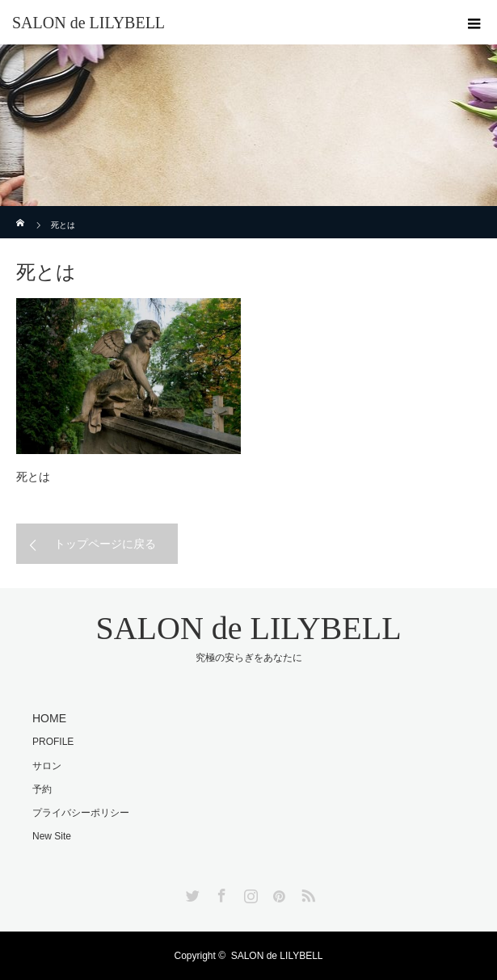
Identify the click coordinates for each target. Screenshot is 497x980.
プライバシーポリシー (81, 813)
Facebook (220, 893)
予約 (42, 789)
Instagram (249, 893)
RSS (306, 893)
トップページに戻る (105, 544)
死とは (33, 477)
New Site (52, 836)
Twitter (191, 893)
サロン (47, 766)
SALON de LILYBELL (88, 23)
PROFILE (53, 742)
